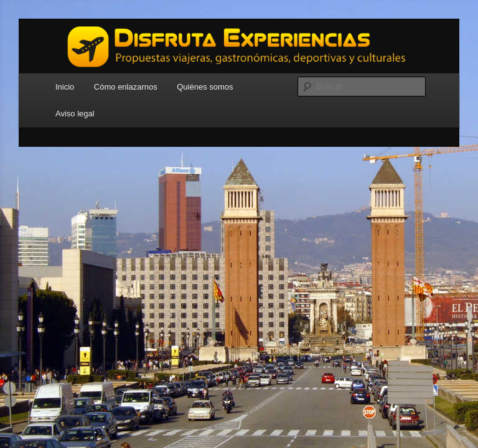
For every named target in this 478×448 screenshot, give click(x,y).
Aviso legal (75, 114)
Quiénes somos (205, 87)
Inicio (65, 87)
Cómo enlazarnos (126, 87)
